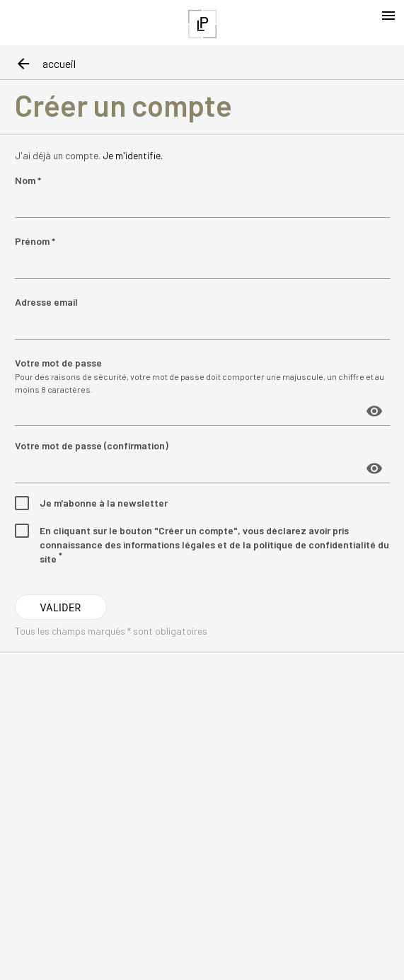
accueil (59, 63)
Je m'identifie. (133, 155)
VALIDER (60, 608)
